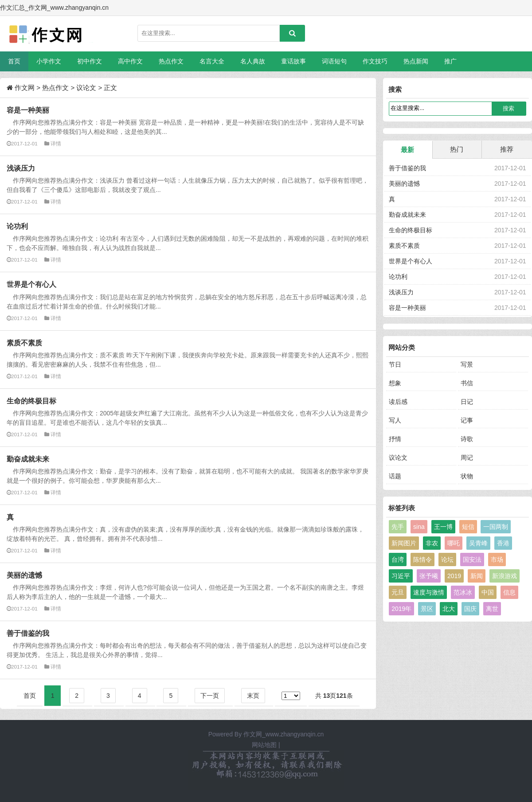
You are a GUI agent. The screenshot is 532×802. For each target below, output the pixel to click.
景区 (427, 609)
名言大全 (212, 61)
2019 (454, 576)
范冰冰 (463, 592)
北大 (449, 609)
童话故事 (293, 61)
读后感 (398, 402)
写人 (395, 420)
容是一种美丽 (28, 110)
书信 (467, 383)
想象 (395, 383)
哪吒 (454, 543)
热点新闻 (416, 61)
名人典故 (253, 61)
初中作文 (90, 61)
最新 (407, 150)
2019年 (401, 609)
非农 (432, 543)
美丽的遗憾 (24, 575)
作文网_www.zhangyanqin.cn (284, 734)
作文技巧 (375, 61)
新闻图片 (404, 543)
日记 (467, 402)
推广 (450, 61)
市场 (497, 559)
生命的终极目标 (31, 401)
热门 (457, 149)
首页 (14, 61)
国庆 (470, 609)
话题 (395, 476)
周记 (467, 458)
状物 (467, 476)
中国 (488, 592)
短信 (468, 527)
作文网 (25, 88)
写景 (467, 364)
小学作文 (49, 61)
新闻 (477, 576)
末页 (253, 696)
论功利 (17, 226)
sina (419, 527)
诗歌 (467, 439)
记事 (467, 420)
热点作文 (171, 61)
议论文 (86, 88)
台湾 (398, 559)
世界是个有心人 (31, 284)
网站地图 (264, 745)
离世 (492, 609)
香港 (503, 543)
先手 (398, 527)
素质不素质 (24, 343)
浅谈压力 (21, 168)
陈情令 (422, 559)
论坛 (447, 559)
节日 (395, 364)
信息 (509, 592)
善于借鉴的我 (28, 633)
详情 (56, 143)
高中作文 (130, 61)
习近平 (401, 576)
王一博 (443, 527)
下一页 (210, 696)
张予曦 (429, 576)
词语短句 (334, 61)
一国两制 (496, 527)
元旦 (398, 592)
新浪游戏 (505, 576)
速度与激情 (429, 592)
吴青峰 (478, 543)
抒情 (395, 439)
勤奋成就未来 (28, 459)
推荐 (507, 149)
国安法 (472, 559)
